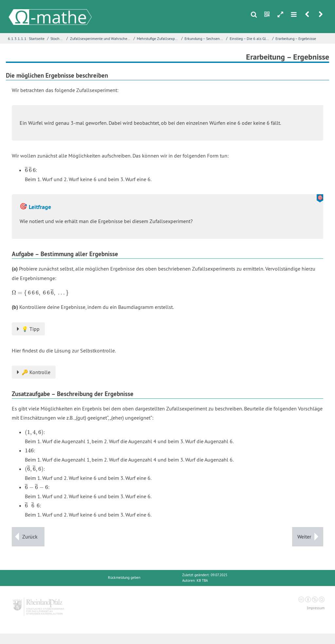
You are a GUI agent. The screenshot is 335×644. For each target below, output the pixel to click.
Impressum (316, 608)
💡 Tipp (31, 329)
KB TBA (202, 581)
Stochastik (58, 38)
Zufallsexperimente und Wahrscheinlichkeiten (101, 38)
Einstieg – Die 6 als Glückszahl (250, 38)
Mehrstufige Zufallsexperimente (158, 38)
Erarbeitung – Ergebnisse (296, 38)
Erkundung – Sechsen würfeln (205, 38)
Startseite (37, 38)
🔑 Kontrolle (36, 372)
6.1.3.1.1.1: (18, 38)
